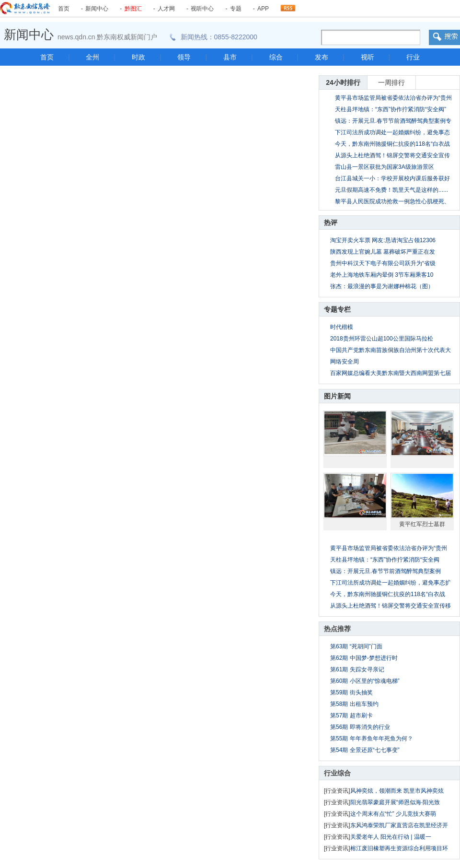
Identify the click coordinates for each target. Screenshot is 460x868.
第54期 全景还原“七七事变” (365, 750)
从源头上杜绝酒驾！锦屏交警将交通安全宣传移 (391, 606)
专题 (236, 9)
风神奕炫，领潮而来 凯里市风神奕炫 (397, 791)
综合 (276, 57)
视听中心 (202, 9)
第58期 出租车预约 (354, 704)
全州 (92, 57)
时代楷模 (342, 327)
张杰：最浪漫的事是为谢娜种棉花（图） (382, 286)
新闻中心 (97, 9)
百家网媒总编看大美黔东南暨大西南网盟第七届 (391, 373)
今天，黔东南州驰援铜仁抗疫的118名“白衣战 (388, 594)
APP (263, 9)
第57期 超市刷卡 (351, 716)
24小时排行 (343, 82)
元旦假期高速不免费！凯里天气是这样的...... (391, 190)
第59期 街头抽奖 (351, 692)
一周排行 (391, 82)
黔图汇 (133, 9)
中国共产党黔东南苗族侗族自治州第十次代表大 (391, 350)
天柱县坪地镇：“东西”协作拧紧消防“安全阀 (385, 560)
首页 (64, 9)
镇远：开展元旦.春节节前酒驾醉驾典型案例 (385, 571)
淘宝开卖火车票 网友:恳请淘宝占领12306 (383, 240)
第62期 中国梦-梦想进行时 (364, 658)
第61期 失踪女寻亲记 (357, 669)
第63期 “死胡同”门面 (356, 646)
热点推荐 (337, 629)
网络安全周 (345, 362)
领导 (184, 57)
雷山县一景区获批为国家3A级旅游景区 (385, 167)
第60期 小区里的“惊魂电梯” (365, 681)
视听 (368, 57)
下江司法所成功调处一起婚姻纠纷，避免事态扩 (391, 583)
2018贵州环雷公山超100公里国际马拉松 (382, 339)
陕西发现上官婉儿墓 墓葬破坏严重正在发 (383, 252)
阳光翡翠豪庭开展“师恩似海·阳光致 (395, 802)
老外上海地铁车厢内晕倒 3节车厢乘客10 (382, 275)
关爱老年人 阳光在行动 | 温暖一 (391, 837)
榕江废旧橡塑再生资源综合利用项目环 (399, 848)
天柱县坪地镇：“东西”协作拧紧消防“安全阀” (391, 109)
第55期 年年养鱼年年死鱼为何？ (372, 739)
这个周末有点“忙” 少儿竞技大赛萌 (393, 814)
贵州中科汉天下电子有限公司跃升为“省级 (383, 263)
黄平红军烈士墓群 (422, 524)
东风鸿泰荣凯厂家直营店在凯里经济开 (399, 825)
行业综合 (337, 773)
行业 (413, 57)
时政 (138, 57)
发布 (322, 57)
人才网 (166, 9)
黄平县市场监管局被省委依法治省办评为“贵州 (389, 548)
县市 (230, 57)
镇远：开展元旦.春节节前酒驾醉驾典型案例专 (393, 121)
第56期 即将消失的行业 (360, 727)
